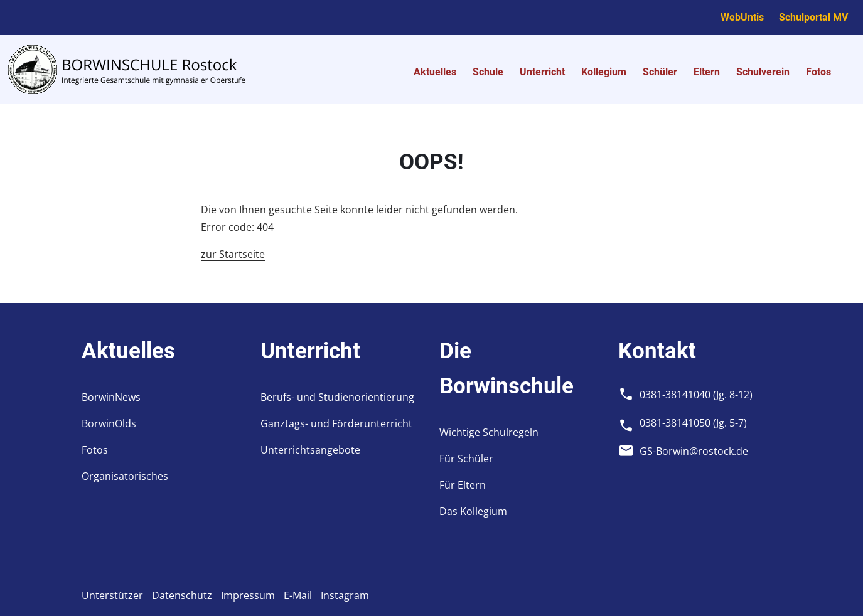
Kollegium (604, 72)
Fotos (818, 72)
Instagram (345, 595)
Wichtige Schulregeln (489, 432)
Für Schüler (466, 459)
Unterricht (542, 72)
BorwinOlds (109, 423)
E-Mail (298, 595)
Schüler (660, 72)
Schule (488, 72)
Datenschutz (182, 595)
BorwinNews (111, 397)
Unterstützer (112, 595)
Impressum (248, 595)
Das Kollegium (473, 511)
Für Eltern (463, 485)
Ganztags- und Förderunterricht (336, 423)
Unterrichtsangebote (310, 450)
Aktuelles (435, 72)
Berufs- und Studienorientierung (337, 397)
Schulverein (763, 72)
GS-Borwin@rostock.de (694, 451)
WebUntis (742, 17)
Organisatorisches (125, 476)
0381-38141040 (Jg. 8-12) (696, 395)
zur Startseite (233, 254)
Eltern (707, 72)
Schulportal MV (813, 17)
